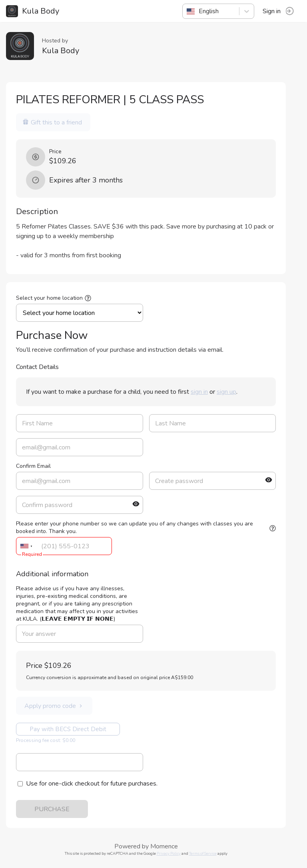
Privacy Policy (169, 853)
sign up (226, 392)
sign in (199, 392)
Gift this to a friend (52, 122)
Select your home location (49, 298)
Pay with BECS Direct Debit (68, 729)
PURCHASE (52, 809)
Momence (164, 846)
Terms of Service (203, 853)
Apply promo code (54, 706)
